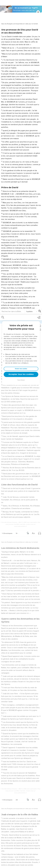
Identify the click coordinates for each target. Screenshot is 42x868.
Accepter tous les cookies (21, 60)
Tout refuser (21, 66)
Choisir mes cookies (21, 54)
